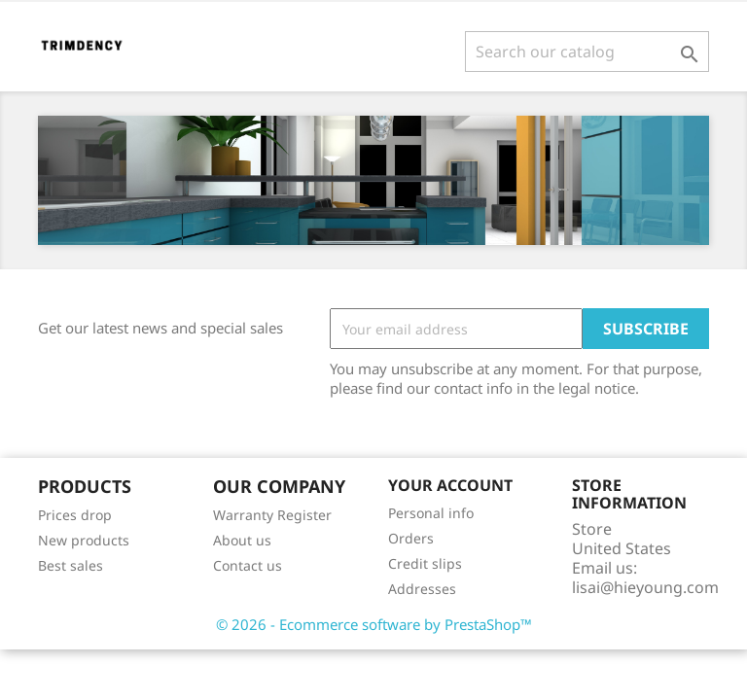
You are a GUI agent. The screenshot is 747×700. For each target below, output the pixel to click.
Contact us (248, 565)
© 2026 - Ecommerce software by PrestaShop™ (374, 624)
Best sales (71, 565)
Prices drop (75, 515)
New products (84, 540)
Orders (411, 538)
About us (242, 540)
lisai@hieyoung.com (645, 587)
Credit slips (425, 563)
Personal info (431, 513)
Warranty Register (272, 515)
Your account (450, 485)
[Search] (587, 52)
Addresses (422, 589)
